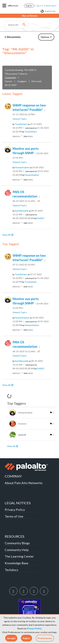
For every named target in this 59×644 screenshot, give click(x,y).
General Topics (20, 119)
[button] (11, 638)
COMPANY (13, 476)
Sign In (39, 6)
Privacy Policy (34, 629)
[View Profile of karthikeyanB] (21, 211)
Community (11, 77)
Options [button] (45, 37)
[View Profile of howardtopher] (22, 167)
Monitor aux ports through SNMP (31, 153)
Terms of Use (14, 516)
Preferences (45, 638)
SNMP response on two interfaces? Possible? (29, 110)
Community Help (17, 550)
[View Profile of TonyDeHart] (21, 124)
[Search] (16, 25)
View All (6, 235)
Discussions (14, 37)
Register (29, 6)
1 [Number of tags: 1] (53, 413)
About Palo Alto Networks (24, 483)
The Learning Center (19, 556)
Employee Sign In (50, 6)
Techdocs (11, 570)
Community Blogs (17, 543)
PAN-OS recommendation (26, 196)
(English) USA (48, 11)
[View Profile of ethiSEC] (41, 218)
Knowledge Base (17, 563)
